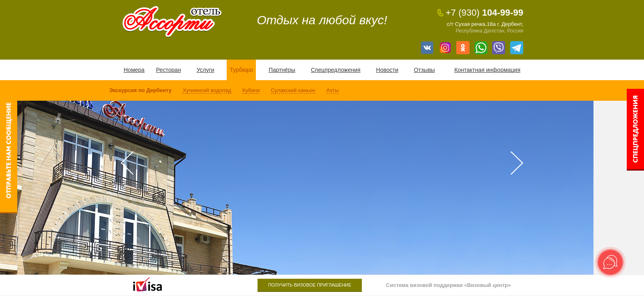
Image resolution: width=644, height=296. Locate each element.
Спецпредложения (336, 70)
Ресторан (169, 70)
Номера (134, 70)
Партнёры (282, 70)
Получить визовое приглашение (310, 285)
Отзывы (424, 70)
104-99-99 (484, 13)
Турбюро (241, 70)
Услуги (206, 70)
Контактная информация (487, 70)
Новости (387, 70)
